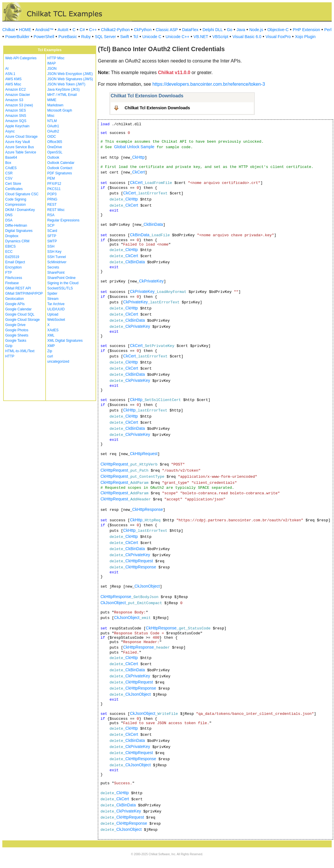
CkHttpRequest (144, 454)
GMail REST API (18, 288)
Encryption (14, 267)
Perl (328, 30)
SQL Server (106, 37)
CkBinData (153, 224)
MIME (52, 100)
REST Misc (56, 210)
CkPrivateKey (151, 281)
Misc (51, 116)
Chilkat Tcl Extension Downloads (157, 108)
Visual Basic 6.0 (247, 37)
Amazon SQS (16, 121)
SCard (52, 231)
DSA (9, 220)
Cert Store (13, 184)
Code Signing (16, 199)
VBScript (220, 37)
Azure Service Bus (20, 147)
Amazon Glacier (18, 95)
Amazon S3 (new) (19, 105)
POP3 (52, 194)
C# (82, 30)
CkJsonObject (147, 586)
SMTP (52, 241)
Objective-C (278, 30)
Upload (53, 314)
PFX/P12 (54, 184)
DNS (9, 215)
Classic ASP (167, 30)
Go (230, 30)
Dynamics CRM (17, 241)
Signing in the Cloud (63, 283)
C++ (93, 30)
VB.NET (201, 37)
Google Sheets (17, 335)
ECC (9, 252)
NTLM (52, 121)
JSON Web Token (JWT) (66, 84)
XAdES (53, 330)
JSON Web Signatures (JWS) (70, 79)
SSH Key (54, 252)
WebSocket (56, 320)
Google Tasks (16, 341)
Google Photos (17, 330)
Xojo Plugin (305, 37)
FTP (9, 273)
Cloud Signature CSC (22, 194)
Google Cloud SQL (20, 314)
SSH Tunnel (57, 257)
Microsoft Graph (60, 110)
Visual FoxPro (278, 37)
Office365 (55, 142)
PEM (51, 178)
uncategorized (58, 361)
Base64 (11, 158)
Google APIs (15, 304)
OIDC (52, 137)
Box (8, 163)
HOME (25, 30)
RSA (51, 215)
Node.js (256, 30)
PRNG (52, 199)
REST (52, 205)
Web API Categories (21, 58)
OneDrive (55, 147)
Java (241, 30)
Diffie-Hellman (16, 225)
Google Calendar (18, 309)
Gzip (9, 346)
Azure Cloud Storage (21, 137)
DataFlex (190, 30)
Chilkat (9, 30)
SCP (51, 225)
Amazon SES (16, 110)
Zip (50, 351)
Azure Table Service (21, 152)
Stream (53, 299)
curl (50, 356)
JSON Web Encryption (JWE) (70, 74)
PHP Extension (306, 30)
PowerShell (44, 37)
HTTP (10, 356)
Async (10, 131)
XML (51, 335)
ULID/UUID (56, 309)
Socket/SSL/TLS (60, 288)
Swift (125, 37)
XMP (51, 346)
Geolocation (15, 299)
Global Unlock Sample (134, 147)
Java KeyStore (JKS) (63, 90)
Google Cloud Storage (23, 320)
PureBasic (68, 37)
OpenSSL (55, 152)
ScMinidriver (57, 262)
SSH (51, 246)
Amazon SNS (16, 116)
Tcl (136, 37)
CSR (9, 173)
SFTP (52, 236)
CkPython (143, 30)
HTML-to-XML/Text (20, 351)
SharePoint (56, 273)
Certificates (14, 189)
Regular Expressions (63, 220)
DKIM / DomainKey (20, 210)
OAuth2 (53, 131)
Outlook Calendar (61, 163)
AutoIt (63, 30)
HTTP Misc (56, 58)
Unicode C (152, 37)
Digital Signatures (19, 231)
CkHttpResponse (148, 509)
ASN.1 (10, 74)
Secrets (53, 267)
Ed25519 (12, 257)
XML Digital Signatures (65, 341)
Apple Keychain (17, 126)
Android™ (44, 30)
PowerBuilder (17, 37)
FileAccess (14, 278)
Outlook (53, 158)
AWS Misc (13, 84)
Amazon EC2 (16, 90)
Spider (52, 293)
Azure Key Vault (18, 142)
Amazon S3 (14, 100)
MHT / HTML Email (62, 95)
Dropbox (12, 236)
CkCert (139, 172)
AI (7, 69)
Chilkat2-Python (115, 30)
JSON (52, 69)
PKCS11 (54, 189)
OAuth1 (53, 126)
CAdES (11, 168)
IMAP (52, 63)
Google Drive (15, 325)
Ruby (86, 37)
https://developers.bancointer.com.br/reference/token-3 (209, 84)
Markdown (55, 105)
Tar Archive (56, 304)
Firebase (12, 283)
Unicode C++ (177, 37)
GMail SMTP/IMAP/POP (24, 293)
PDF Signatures (60, 173)
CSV (9, 178)
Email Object (15, 262)
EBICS (10, 246)
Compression (16, 205)
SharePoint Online (61, 278)
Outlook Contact (60, 168)
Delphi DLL (212, 30)
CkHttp (138, 157)
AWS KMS (13, 79)
